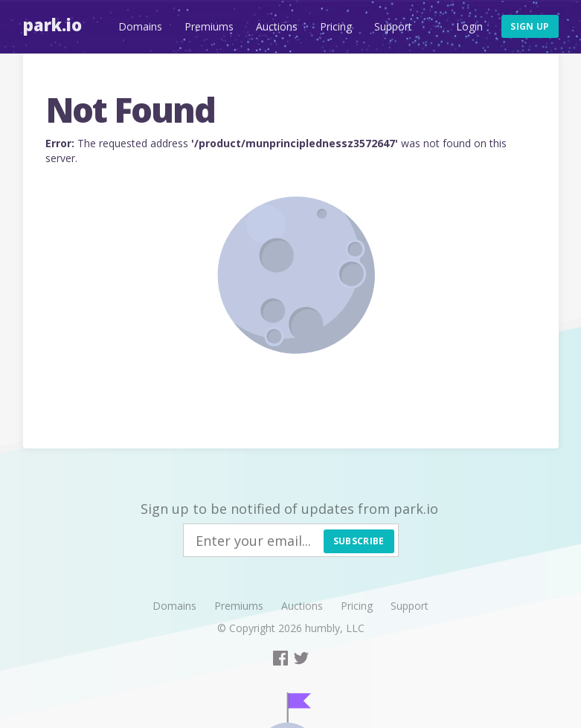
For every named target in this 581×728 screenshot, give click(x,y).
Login (469, 26)
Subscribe (359, 541)
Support (393, 26)
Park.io (52, 25)
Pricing (336, 26)
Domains (140, 26)
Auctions (277, 26)
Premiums (209, 26)
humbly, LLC (335, 628)
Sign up (530, 26)
